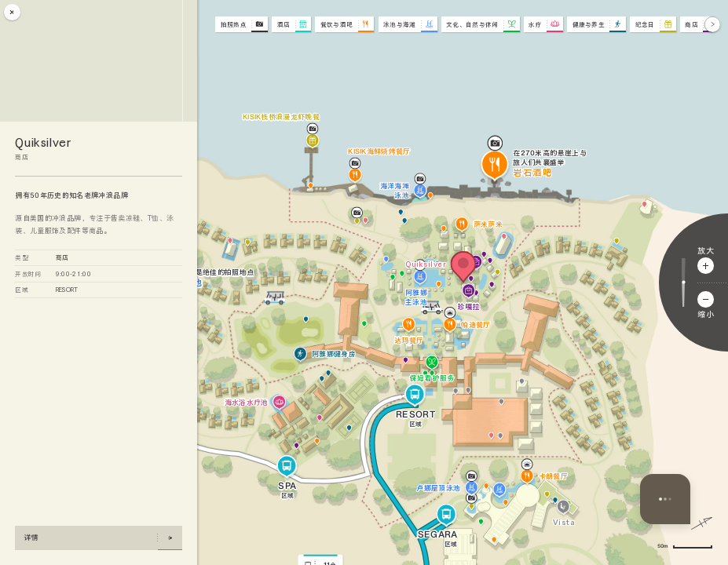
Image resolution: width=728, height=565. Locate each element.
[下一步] (713, 25)
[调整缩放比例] (684, 282)
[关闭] (12, 12)
